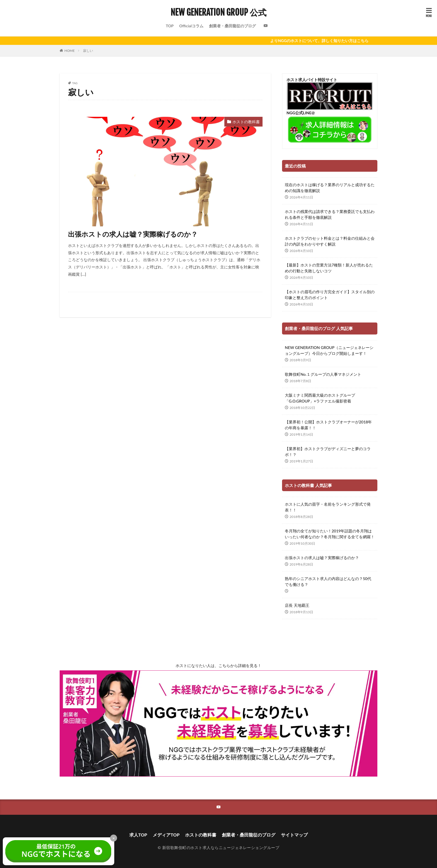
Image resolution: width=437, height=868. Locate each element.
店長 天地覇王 (297, 605)
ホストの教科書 (246, 122)
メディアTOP (166, 835)
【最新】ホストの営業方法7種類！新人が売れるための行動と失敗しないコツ (329, 268)
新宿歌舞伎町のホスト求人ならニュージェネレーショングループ (221, 848)
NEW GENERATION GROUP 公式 (219, 13)
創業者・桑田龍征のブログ (232, 26)
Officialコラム (191, 26)
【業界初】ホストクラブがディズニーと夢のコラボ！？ (328, 452)
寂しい (88, 51)
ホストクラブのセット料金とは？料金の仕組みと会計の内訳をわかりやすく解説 (330, 241)
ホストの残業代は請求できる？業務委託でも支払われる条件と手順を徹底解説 (330, 214)
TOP (170, 26)
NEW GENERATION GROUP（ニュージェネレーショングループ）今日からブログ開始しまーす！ (329, 350)
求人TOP (138, 835)
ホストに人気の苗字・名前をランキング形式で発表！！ (328, 507)
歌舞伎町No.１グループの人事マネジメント (323, 374)
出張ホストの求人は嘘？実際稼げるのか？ (133, 234)
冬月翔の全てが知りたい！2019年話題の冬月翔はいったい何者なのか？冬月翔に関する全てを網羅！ (330, 534)
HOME (70, 51)
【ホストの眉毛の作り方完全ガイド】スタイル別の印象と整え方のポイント (330, 295)
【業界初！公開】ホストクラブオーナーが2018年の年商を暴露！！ (328, 425)
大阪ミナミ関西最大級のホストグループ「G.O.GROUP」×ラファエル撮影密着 (320, 398)
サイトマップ (294, 835)
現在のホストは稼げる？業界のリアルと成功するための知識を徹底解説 (330, 188)
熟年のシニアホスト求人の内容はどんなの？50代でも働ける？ (328, 581)
